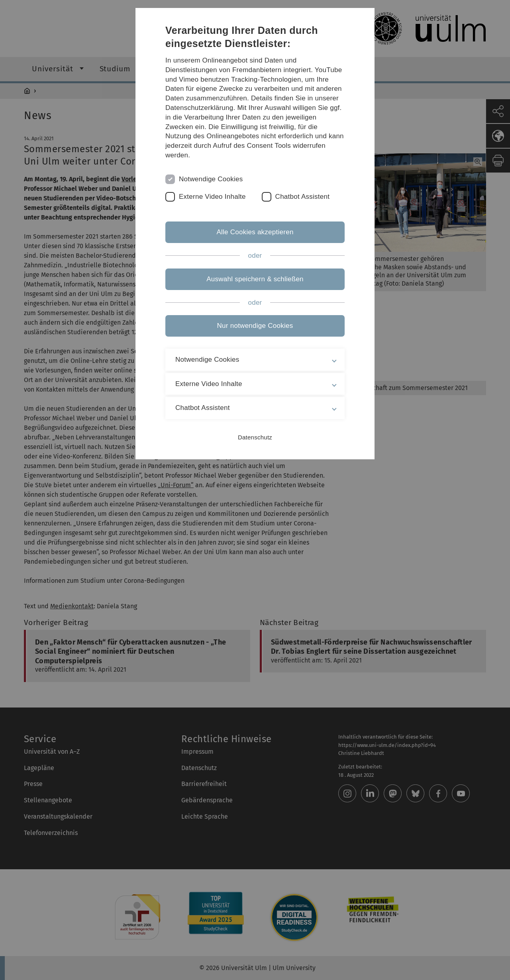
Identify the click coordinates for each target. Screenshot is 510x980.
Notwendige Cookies (211, 179)
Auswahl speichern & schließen (255, 279)
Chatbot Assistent (303, 197)
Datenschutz (255, 437)
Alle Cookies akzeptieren (255, 232)
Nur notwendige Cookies (255, 326)
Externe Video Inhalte (212, 197)
